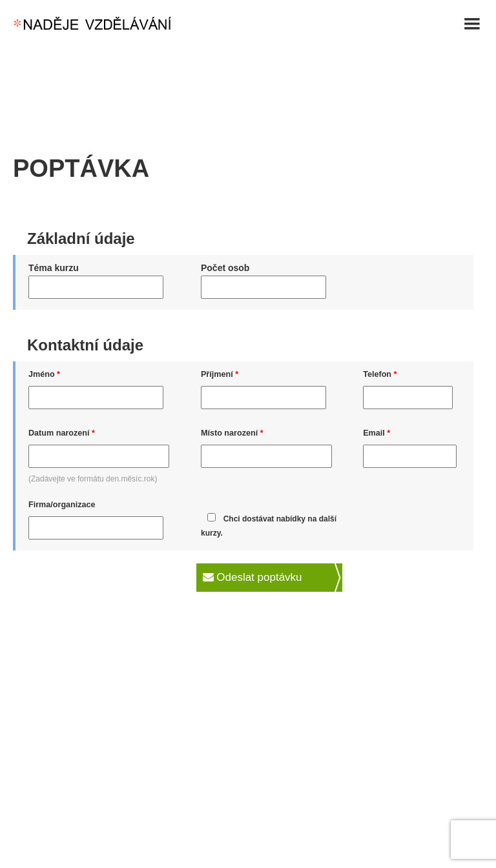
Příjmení (220, 374)
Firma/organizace (62, 505)
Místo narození (232, 433)
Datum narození (62, 433)
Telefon (380, 374)
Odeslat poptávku (253, 577)
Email (377, 433)
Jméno (44, 374)
